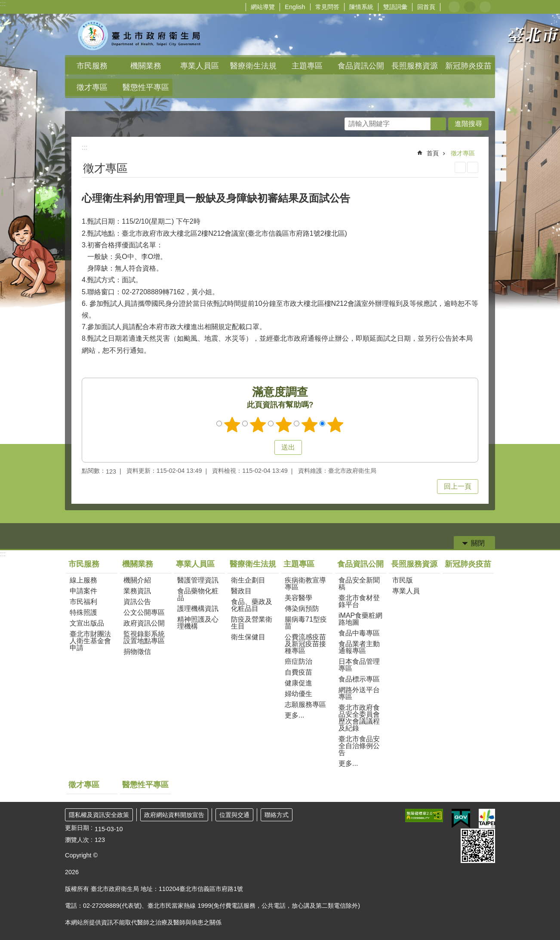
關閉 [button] (478, 543)
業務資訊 (137, 591)
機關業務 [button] (146, 66)
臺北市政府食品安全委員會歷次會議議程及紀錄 (359, 718)
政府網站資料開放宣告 (174, 815)
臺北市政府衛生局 (140, 34)
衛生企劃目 (248, 580)
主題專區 (299, 564)
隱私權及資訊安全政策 (99, 815)
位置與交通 (234, 815)
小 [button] (454, 7)
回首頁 (426, 7)
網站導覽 (263, 7)
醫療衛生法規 (253, 564)
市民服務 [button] (92, 66)
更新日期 (77, 828)
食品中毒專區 (359, 633)
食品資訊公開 (360, 564)
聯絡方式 (277, 815)
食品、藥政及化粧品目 (252, 605)
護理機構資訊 (198, 609)
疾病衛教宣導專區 (305, 584)
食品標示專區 (359, 679)
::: (3, 4)
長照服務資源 (414, 564)
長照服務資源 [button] (415, 66)
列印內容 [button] (460, 167)
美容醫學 (298, 598)
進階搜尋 (468, 124)
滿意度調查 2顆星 (258, 425)
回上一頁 (458, 486)
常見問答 (327, 7)
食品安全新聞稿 (359, 584)
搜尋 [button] (438, 124)
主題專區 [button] (307, 66)
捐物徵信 (137, 652)
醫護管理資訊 (198, 580)
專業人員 (406, 591)
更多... (294, 715)
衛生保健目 (248, 637)
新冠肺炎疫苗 (468, 66)
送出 (266, 447)
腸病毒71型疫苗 (306, 623)
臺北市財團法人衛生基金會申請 (90, 641)
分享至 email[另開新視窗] (501, 176)
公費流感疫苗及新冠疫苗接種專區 (305, 644)
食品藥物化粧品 (198, 594)
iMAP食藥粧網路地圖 (360, 619)
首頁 (433, 153)
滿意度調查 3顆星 (284, 425)
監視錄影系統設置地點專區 (144, 637)
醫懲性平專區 (146, 87)
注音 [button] (473, 167)
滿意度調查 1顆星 (232, 425)
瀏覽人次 (77, 840)
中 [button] (470, 7)
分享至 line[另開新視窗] (501, 163)
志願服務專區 (305, 704)
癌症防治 (298, 661)
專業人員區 (195, 564)
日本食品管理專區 (359, 665)
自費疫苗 (298, 672)
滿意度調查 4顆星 (310, 425)
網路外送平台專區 (359, 693)
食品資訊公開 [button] (361, 66)
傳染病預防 (302, 609)
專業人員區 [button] (200, 66)
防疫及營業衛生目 (252, 623)
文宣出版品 (87, 623)
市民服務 (84, 564)
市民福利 (83, 602)
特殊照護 (83, 612)
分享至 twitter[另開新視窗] (501, 149)
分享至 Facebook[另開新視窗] (501, 136)
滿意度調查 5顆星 (335, 425)
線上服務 (83, 580)
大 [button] (485, 7)
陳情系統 (361, 7)
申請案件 (83, 591)
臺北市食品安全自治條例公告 (359, 746)
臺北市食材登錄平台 (359, 601)
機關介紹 (137, 580)
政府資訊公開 (144, 623)
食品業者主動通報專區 (359, 647)
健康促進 (298, 683)
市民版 (403, 580)
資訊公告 (137, 602)
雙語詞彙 (395, 7)
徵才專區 (92, 87)
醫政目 (241, 591)
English (295, 7)
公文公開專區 (144, 612)
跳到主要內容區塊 (5, 5)
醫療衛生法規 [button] (253, 66)
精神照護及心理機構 (198, 623)
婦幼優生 (298, 694)
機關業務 (138, 564)
